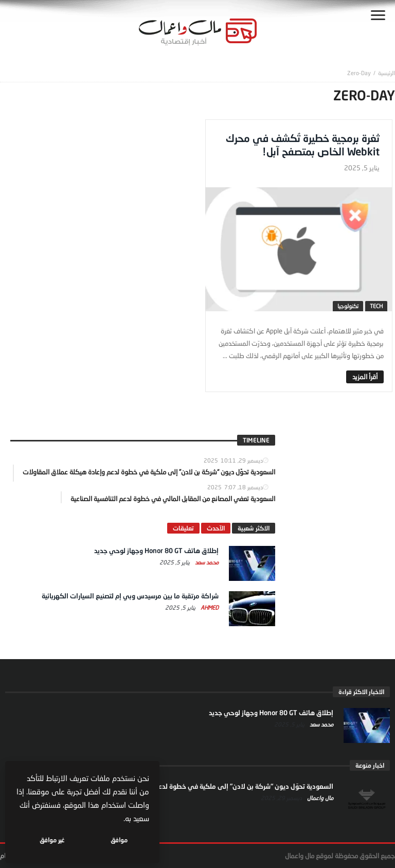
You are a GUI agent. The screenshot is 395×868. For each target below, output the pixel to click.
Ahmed (209, 607)
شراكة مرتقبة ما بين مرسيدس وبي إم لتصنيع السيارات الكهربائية (130, 596)
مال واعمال (319, 798)
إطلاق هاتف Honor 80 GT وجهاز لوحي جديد (156, 551)
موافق (119, 840)
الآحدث (216, 528)
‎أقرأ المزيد (365, 377)
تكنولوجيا (348, 306)
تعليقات (183, 528)
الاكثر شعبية (254, 528)
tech (376, 306)
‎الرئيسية (387, 73)
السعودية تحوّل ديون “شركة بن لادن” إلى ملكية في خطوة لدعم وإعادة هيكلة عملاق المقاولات (200, 786)
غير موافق (52, 840)
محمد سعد (206, 562)
